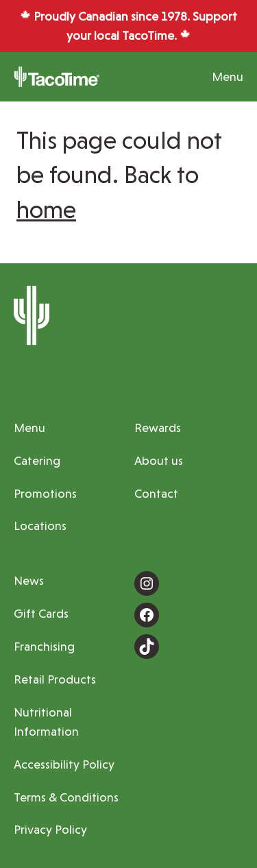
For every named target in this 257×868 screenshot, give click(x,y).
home (46, 209)
